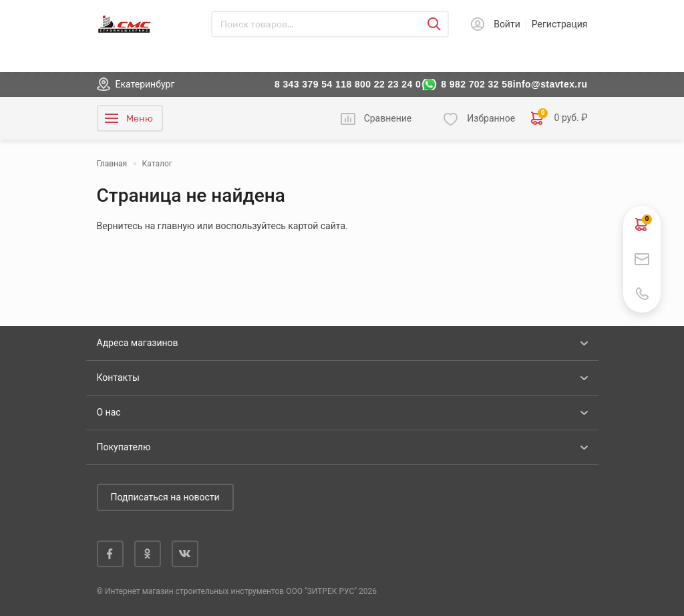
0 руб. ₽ (559, 118)
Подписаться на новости (165, 497)
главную (176, 226)
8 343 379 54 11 (311, 84)
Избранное (491, 118)
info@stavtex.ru (550, 84)
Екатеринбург (145, 84)
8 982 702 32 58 (477, 84)
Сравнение (388, 118)
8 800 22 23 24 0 (383, 84)
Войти (507, 24)
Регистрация (560, 24)
